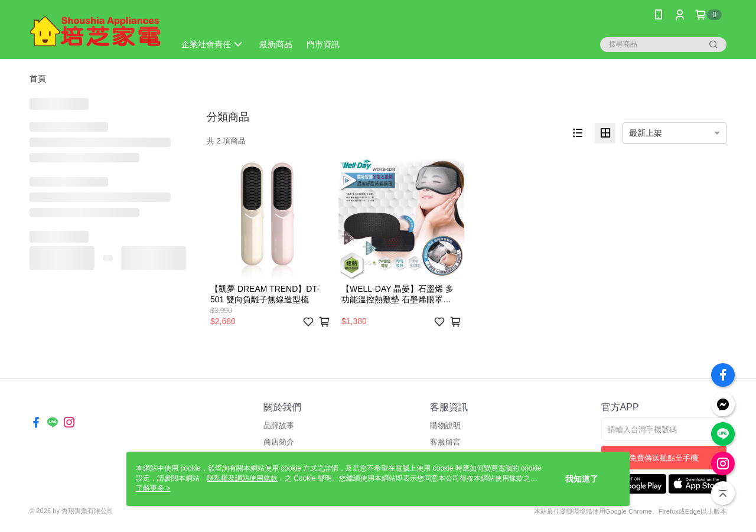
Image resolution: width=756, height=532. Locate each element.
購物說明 (445, 425)
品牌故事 (279, 425)
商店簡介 (279, 442)
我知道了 (582, 479)
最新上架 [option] (646, 133)
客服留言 (445, 442)
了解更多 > (153, 488)
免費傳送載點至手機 (664, 458)
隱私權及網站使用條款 (242, 478)
